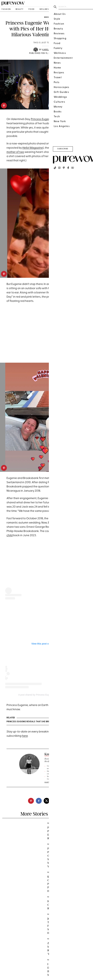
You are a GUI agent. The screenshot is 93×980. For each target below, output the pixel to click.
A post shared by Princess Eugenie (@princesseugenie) (46, 695)
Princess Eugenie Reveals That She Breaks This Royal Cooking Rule (45, 722)
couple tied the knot (61, 519)
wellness (45, 9)
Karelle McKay (51, 50)
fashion (6, 9)
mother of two (15, 152)
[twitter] (47, 801)
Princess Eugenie (42, 119)
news (46, 17)
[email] (62, 801)
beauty (20, 9)
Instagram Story (65, 144)
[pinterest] (4, 106)
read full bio (49, 782)
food (32, 9)
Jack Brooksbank (66, 124)
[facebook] (39, 801)
